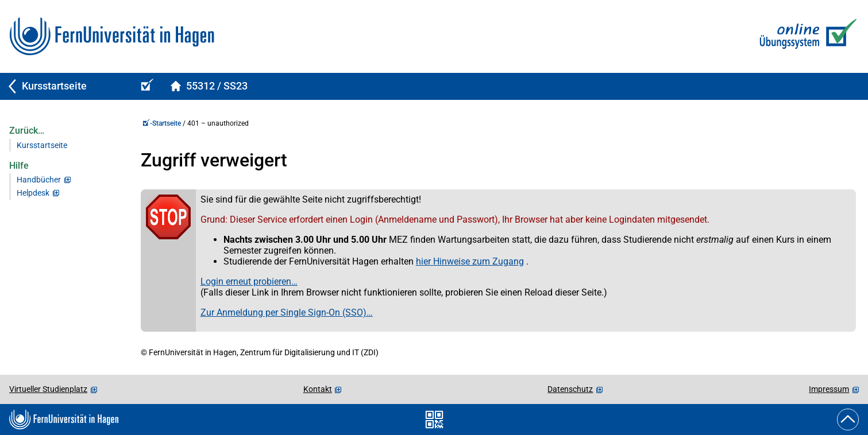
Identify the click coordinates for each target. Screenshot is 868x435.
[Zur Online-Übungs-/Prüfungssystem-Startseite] (806, 36)
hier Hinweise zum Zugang (470, 261)
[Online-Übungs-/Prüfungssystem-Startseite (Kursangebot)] (145, 86)
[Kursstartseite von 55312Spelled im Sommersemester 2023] (209, 86)
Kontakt (318, 389)
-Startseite (162, 123)
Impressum (829, 389)
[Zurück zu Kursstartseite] (64, 86)
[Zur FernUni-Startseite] (112, 36)
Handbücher (39, 180)
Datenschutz (570, 389)
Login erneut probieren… (249, 281)
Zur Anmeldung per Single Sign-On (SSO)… (287, 312)
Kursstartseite (42, 145)
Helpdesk (33, 193)
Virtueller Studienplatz (48, 389)
